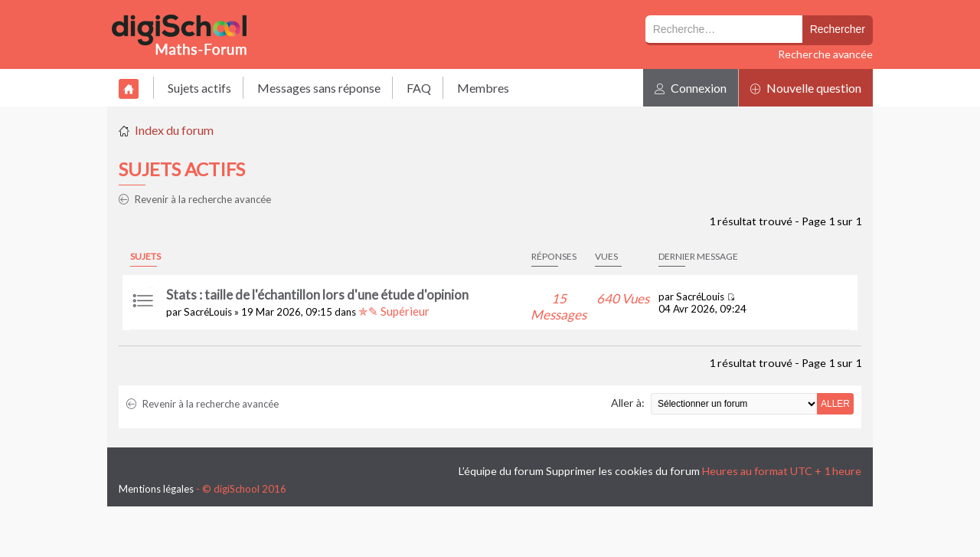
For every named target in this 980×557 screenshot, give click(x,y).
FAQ (419, 88)
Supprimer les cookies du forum (623, 471)
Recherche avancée (825, 54)
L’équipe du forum (501, 471)
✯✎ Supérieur (394, 311)
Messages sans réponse (319, 88)
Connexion (691, 88)
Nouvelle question (806, 88)
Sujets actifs (199, 88)
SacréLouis (208, 312)
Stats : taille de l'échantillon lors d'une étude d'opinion (317, 295)
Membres (483, 88)
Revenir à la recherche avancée (195, 199)
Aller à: (628, 403)
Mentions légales (156, 489)
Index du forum (174, 130)
